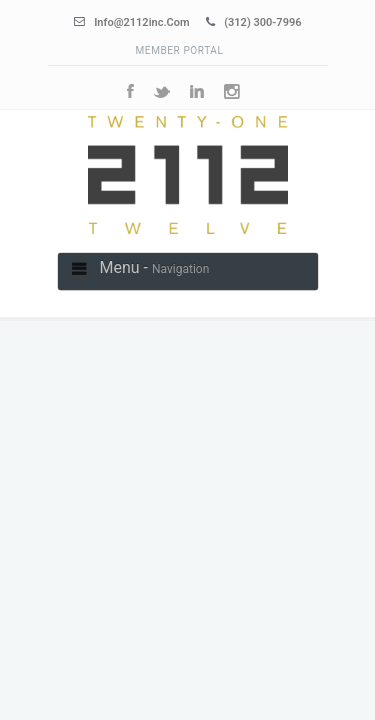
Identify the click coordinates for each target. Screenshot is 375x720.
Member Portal (180, 50)
